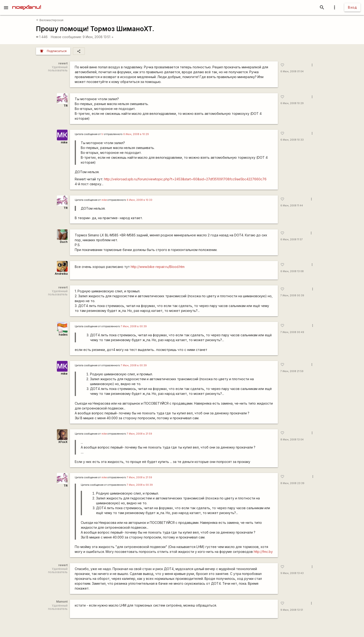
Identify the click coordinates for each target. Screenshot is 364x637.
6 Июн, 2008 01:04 (292, 71)
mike (64, 142)
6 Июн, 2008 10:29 (292, 103)
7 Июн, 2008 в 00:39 (134, 326)
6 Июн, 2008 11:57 (292, 239)
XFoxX (63, 442)
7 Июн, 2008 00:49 (292, 332)
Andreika (61, 274)
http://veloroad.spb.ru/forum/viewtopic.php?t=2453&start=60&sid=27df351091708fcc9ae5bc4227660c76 (185, 179)
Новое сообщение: (66, 37)
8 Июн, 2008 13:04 (292, 440)
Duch (64, 242)
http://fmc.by (263, 552)
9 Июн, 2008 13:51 (98, 37)
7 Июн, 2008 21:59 (292, 371)
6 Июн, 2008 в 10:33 (140, 200)
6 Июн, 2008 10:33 (292, 140)
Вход (352, 7)
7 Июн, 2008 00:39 (292, 295)
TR (66, 106)
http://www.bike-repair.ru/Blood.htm (158, 267)
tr (102, 134)
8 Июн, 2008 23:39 (292, 483)
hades (63, 335)
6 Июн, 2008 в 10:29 (136, 134)
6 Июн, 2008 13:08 (292, 271)
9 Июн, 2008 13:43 (292, 573)
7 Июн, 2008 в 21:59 (139, 434)
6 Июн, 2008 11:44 (292, 206)
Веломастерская (50, 20)
